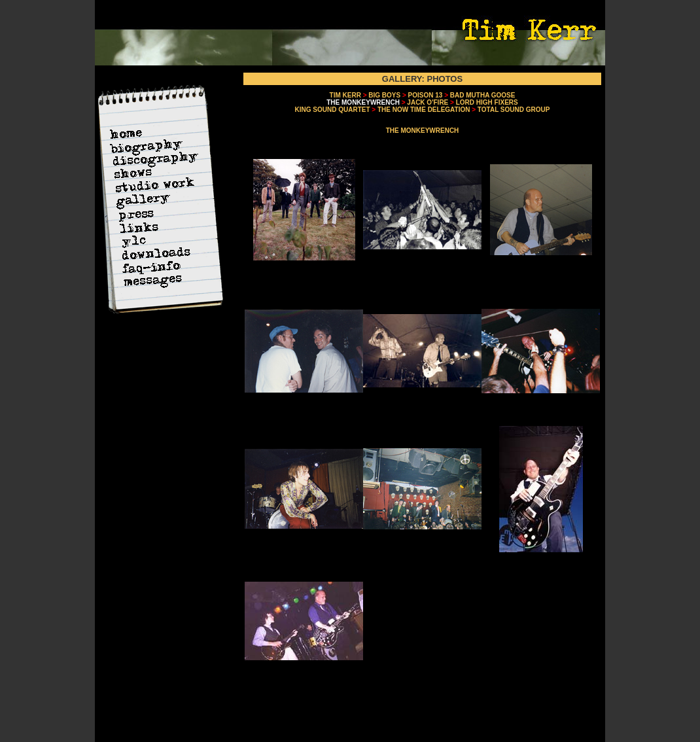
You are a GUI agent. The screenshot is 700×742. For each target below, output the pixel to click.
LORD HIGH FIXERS (487, 102)
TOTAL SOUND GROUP (514, 110)
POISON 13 (426, 95)
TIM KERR (345, 95)
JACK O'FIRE (428, 102)
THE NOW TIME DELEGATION (424, 110)
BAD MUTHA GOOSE (483, 95)
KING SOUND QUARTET (333, 110)
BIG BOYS (384, 95)
